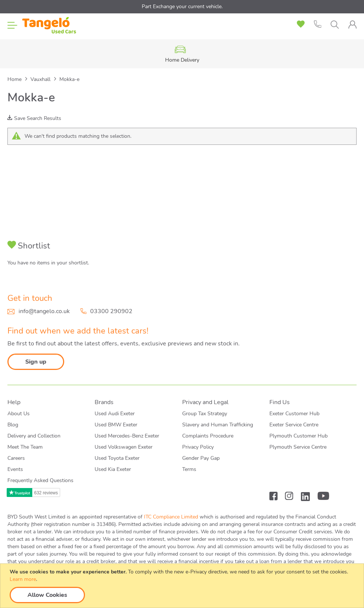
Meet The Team (25, 447)
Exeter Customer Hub (294, 414)
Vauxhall (41, 79)
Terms (189, 469)
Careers (16, 458)
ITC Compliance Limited (171, 517)
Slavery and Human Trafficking (218, 425)
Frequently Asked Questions (40, 480)
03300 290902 (111, 311)
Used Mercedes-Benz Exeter (127, 436)
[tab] (352, 25)
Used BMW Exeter (116, 425)
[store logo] (49, 26)
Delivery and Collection (34, 436)
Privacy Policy (198, 447)
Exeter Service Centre (294, 425)
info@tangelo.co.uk (44, 311)
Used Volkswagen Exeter (124, 447)
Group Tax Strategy (205, 414)
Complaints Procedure (208, 436)
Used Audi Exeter (115, 414)
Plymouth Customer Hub (299, 436)
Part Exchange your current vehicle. (182, 6)
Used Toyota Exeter (117, 458)
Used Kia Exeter (113, 469)
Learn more (23, 579)
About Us (19, 414)
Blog (13, 425)
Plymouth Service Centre (298, 447)
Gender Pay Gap (201, 458)
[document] (183, 586)
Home (15, 79)
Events (15, 469)
